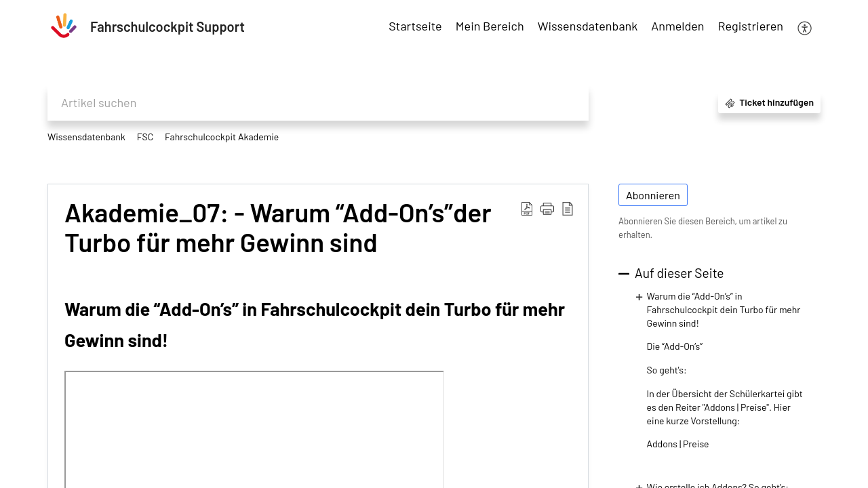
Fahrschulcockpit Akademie (222, 137)
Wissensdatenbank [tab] (588, 26)
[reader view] (568, 208)
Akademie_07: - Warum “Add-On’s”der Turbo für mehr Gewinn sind (278, 228)
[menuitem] (677, 27)
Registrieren (751, 26)
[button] (547, 208)
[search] (318, 103)
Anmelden (677, 26)
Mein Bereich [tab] (490, 26)
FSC (145, 137)
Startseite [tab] (415, 26)
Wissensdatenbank (86, 137)
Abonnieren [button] (653, 195)
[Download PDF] (527, 208)
